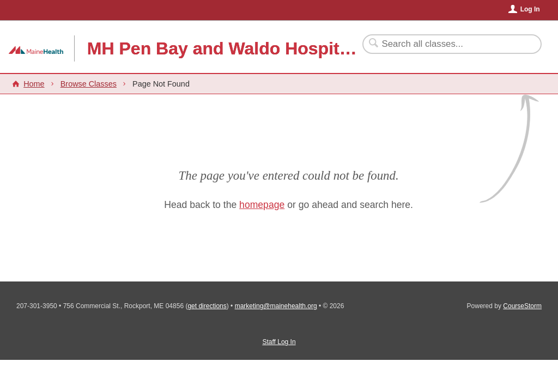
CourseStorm (522, 306)
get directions (207, 306)
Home (34, 84)
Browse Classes (89, 84)
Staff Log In (279, 342)
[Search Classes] (445, 44)
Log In (530, 9)
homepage (262, 205)
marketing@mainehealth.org (276, 306)
